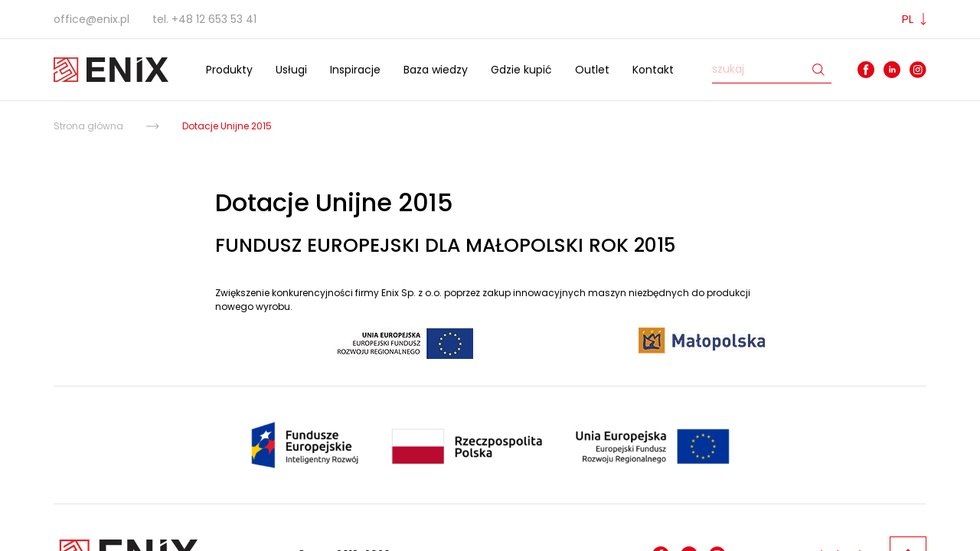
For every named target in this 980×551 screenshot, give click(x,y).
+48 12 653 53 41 (214, 19)
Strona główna (88, 126)
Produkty (229, 70)
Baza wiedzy (436, 70)
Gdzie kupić (521, 70)
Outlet (592, 70)
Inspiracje (355, 70)
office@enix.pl (91, 19)
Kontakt (653, 70)
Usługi (291, 70)
